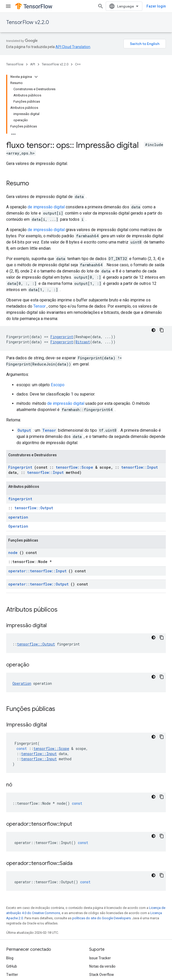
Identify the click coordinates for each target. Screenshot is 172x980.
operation (18, 517)
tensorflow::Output (34, 508)
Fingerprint (62, 337)
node (13, 553)
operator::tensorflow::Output (38, 584)
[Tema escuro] (153, 330)
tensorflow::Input (140, 467)
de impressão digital (46, 207)
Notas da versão (102, 966)
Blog (10, 958)
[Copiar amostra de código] (162, 330)
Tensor (39, 306)
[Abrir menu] (8, 6)
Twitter (12, 975)
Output (24, 430)
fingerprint (20, 499)
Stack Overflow (102, 975)
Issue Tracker (100, 958)
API (33, 64)
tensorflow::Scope (74, 467)
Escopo (58, 385)
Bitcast (83, 342)
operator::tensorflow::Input (37, 571)
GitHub (12, 966)
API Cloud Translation (73, 47)
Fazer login (156, 6)
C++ (78, 64)
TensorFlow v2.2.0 (28, 22)
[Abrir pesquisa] (101, 6)
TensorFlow (15, 64)
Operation (18, 526)
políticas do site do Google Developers (101, 918)
